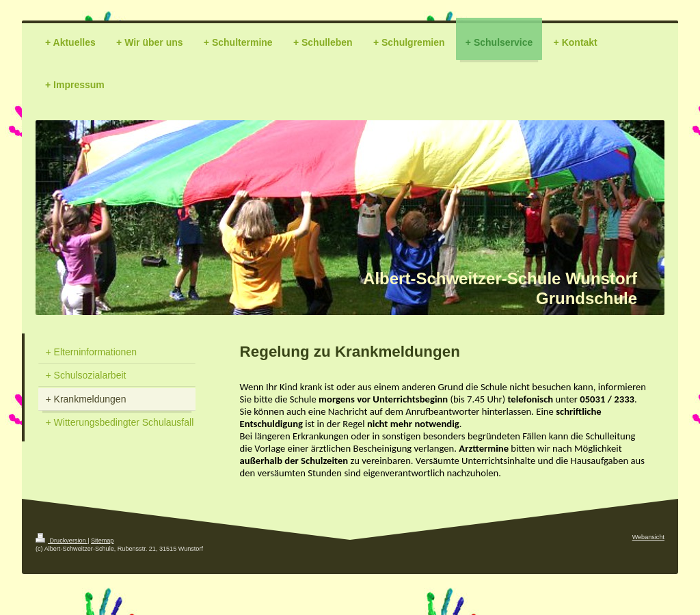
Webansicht (648, 537)
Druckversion (62, 541)
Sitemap (102, 541)
